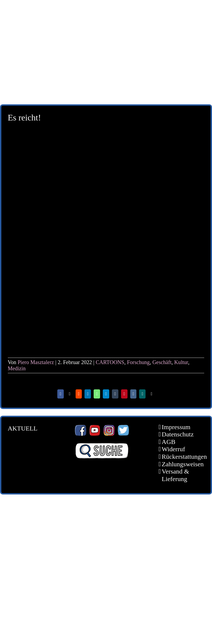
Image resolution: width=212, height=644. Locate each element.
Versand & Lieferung (175, 475)
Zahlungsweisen (179, 464)
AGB (169, 442)
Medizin (17, 368)
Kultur (181, 362)
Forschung (138, 362)
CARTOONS (110, 362)
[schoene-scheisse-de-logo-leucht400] (106, 9)
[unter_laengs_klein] (106, 72)
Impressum (176, 427)
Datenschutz (178, 434)
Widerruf (173, 449)
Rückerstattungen (179, 457)
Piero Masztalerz (36, 362)
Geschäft (162, 362)
